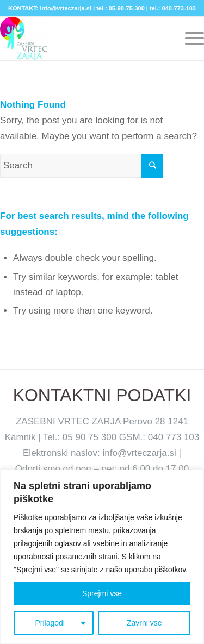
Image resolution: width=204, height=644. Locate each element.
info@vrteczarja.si (139, 453)
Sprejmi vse (102, 593)
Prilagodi (50, 623)
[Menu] (189, 39)
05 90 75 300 (89, 437)
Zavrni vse (144, 623)
